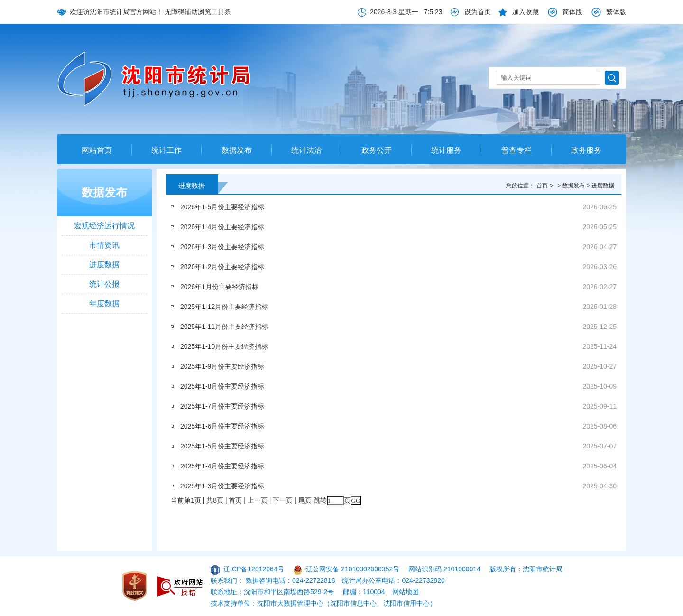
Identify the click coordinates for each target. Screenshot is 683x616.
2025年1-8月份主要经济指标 (222, 386)
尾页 (305, 500)
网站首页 (97, 150)
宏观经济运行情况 (104, 226)
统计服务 (446, 150)
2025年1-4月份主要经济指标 (222, 466)
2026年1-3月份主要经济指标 (222, 247)
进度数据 (104, 265)
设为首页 (478, 12)
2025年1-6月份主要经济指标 (222, 426)
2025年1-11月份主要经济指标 (224, 327)
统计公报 (104, 284)
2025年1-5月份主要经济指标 (222, 446)
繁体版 (616, 12)
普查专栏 (517, 150)
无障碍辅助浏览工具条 (198, 12)
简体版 (572, 12)
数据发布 (237, 150)
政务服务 (586, 150)
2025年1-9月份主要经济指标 (222, 366)
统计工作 (166, 150)
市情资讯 (104, 245)
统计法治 (306, 150)
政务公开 (377, 150)
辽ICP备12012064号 (254, 569)
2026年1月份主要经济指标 (219, 287)
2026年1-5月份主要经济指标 (222, 207)
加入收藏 (526, 12)
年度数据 (104, 303)
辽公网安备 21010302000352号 (353, 569)
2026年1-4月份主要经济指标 (222, 227)
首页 (542, 186)
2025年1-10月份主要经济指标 (224, 346)
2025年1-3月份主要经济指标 (222, 486)
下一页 (283, 500)
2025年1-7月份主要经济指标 (222, 406)
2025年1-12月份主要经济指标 (224, 307)
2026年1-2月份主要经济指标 (222, 267)
